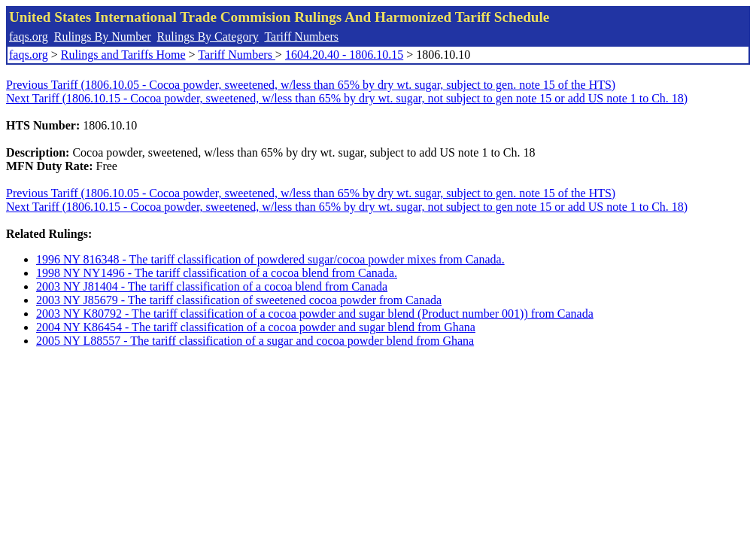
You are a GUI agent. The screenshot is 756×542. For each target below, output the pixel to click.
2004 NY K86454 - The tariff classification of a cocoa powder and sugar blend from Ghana (256, 327)
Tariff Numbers (301, 37)
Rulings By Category (208, 37)
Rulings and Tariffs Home (123, 55)
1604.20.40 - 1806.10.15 (344, 55)
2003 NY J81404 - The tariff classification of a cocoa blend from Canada (212, 286)
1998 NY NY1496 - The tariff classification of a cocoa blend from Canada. (217, 273)
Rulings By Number (103, 37)
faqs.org (29, 37)
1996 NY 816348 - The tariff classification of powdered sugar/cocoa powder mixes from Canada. (270, 259)
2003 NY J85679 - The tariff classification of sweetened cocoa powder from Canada (239, 300)
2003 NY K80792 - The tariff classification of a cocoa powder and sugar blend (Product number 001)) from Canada (315, 314)
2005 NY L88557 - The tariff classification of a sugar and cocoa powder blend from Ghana (255, 341)
